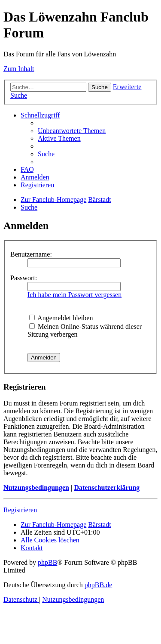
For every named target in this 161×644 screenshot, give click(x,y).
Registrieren (20, 510)
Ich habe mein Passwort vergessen (74, 295)
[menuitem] (72, 131)
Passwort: (24, 278)
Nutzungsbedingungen (36, 488)
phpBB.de (98, 585)
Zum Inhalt (19, 69)
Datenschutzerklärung (107, 488)
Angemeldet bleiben (61, 318)
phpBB (47, 562)
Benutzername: (31, 254)
